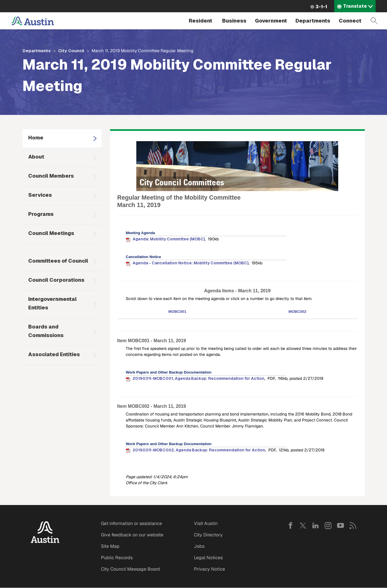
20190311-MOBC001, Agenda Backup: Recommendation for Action (198, 378)
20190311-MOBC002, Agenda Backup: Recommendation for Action (199, 450)
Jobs (199, 546)
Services (40, 195)
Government (271, 21)
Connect (350, 21)
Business (234, 21)
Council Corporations (56, 280)
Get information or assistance (131, 523)
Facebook (290, 526)
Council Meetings (51, 233)
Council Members (51, 176)
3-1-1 (321, 7)
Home (36, 138)
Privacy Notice (209, 569)
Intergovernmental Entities (52, 303)
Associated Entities (54, 354)
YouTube (341, 526)
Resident (200, 21)
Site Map (110, 546)
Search (374, 21)
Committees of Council (58, 261)
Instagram (328, 526)
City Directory (208, 535)
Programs (41, 214)
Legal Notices (208, 558)
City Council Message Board (130, 569)
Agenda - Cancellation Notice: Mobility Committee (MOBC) (191, 263)
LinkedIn (315, 526)
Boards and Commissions (46, 331)
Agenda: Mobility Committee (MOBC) (169, 239)
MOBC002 (297, 312)
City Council (71, 51)
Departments (313, 21)
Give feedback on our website (132, 535)
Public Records (117, 558)
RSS (353, 526)
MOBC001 (177, 312)
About (36, 157)
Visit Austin (206, 523)
